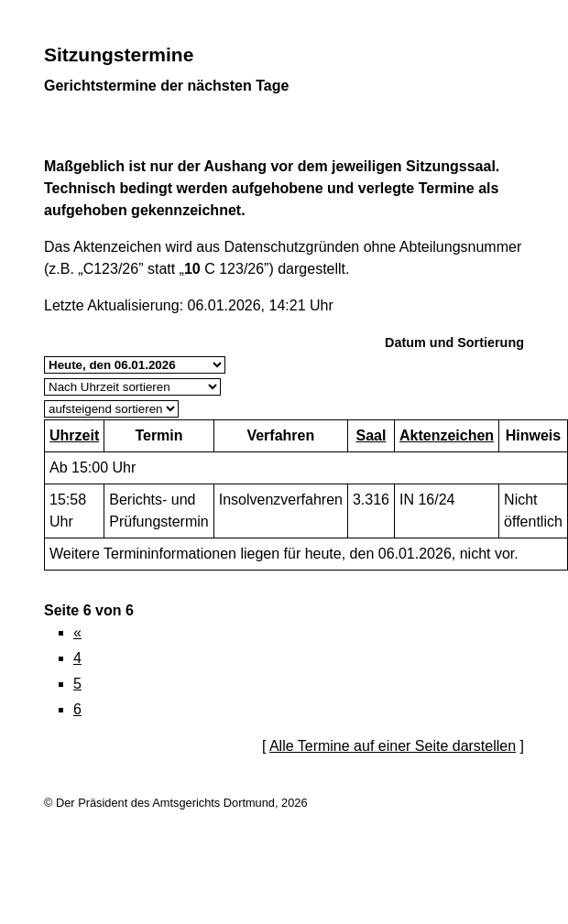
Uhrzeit (74, 435)
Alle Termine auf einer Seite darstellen (393, 746)
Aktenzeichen (447, 435)
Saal (371, 435)
